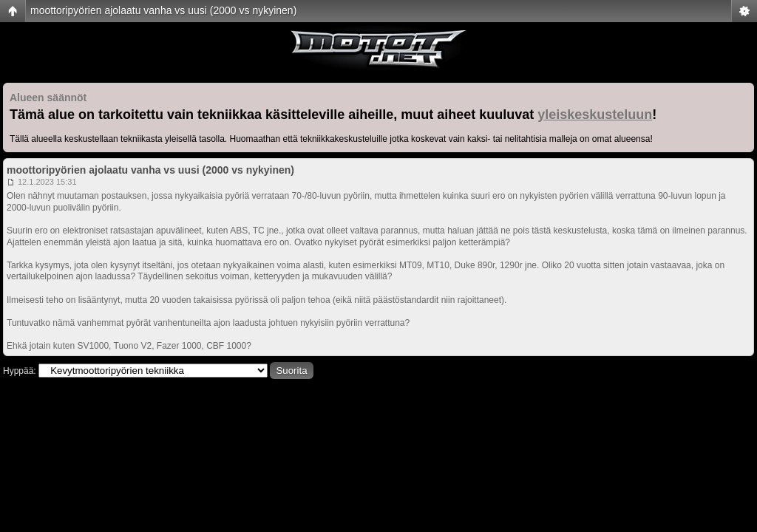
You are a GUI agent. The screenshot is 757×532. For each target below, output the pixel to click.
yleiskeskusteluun (595, 115)
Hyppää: (20, 371)
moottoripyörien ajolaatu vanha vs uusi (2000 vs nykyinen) (163, 10)
